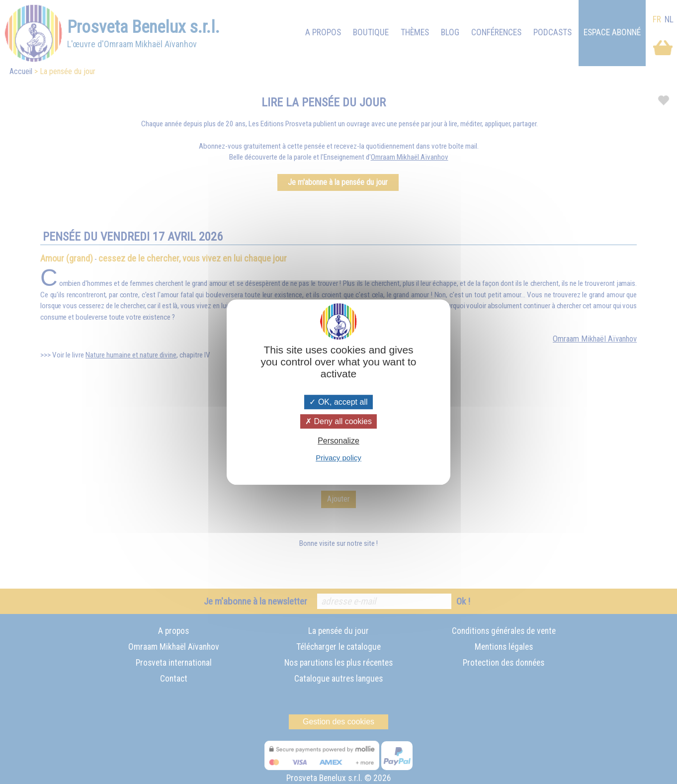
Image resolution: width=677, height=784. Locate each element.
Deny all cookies (338, 421)
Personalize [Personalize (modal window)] (338, 441)
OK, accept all (338, 402)
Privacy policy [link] (338, 458)
